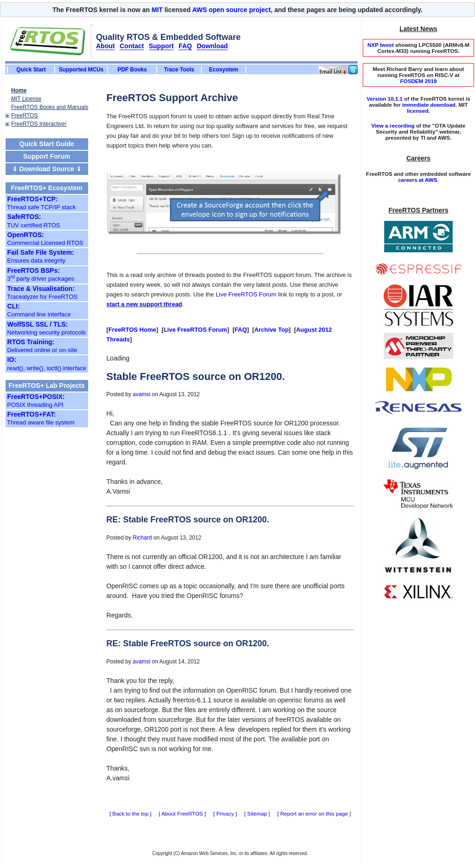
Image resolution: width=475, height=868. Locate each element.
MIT (157, 10)
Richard (142, 538)
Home (19, 90)
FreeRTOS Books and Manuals (50, 107)
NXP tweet (381, 45)
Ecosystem (224, 70)
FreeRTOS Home (132, 330)
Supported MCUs (81, 70)
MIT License (26, 99)
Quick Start (31, 70)
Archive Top (271, 330)
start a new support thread (144, 304)
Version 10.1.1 (385, 99)
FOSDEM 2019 (418, 81)
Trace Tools (179, 70)
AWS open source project (231, 10)
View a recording (393, 125)
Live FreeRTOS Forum (246, 294)
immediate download (429, 105)
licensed (418, 111)
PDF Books (132, 70)
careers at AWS (417, 180)
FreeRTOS (25, 116)
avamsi (141, 394)
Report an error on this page (314, 813)
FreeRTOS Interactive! (39, 124)
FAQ (241, 330)
